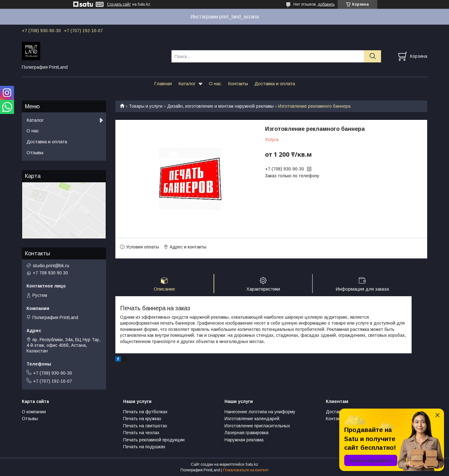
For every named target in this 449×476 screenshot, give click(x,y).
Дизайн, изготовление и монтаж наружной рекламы (220, 106)
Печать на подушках (144, 447)
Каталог (187, 83)
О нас (215, 83)
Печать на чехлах (141, 433)
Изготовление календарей (252, 419)
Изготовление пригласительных (257, 426)
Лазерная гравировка (246, 433)
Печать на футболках (145, 412)
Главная (163, 83)
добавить (326, 4)
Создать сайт (119, 4)
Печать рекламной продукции (154, 440)
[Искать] (372, 56)
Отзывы (35, 152)
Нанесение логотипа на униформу (260, 412)
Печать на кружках (142, 419)
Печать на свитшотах (145, 426)
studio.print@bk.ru (51, 266)
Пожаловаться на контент (246, 470)
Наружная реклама (244, 440)
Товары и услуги (146, 106)
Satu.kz (252, 464)
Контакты (238, 83)
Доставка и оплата (275, 83)
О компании (34, 412)
